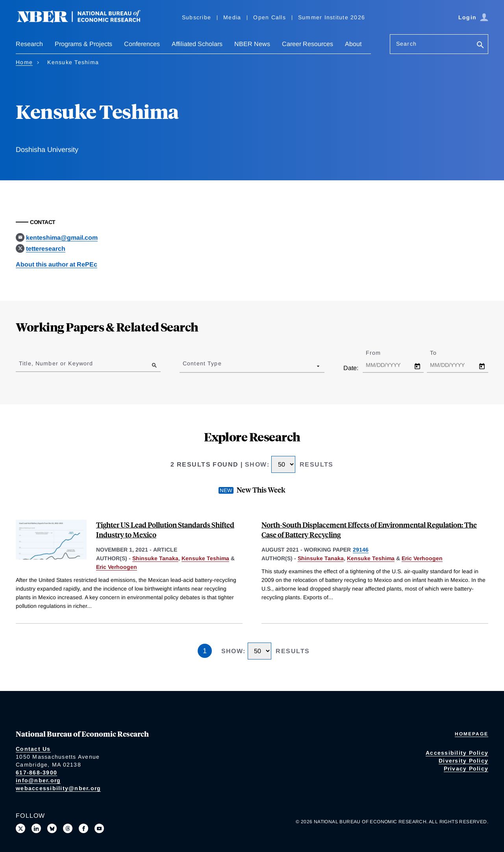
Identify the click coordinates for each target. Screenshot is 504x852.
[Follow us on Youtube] (99, 828)
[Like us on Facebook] (83, 828)
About (353, 44)
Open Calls (270, 17)
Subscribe (196, 17)
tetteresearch (46, 249)
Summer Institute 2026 (332, 17)
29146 (361, 550)
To (440, 353)
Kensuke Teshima (205, 558)
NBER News (252, 44)
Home (24, 62)
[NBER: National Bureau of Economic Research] (85, 21)
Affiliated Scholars (197, 44)
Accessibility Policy (457, 753)
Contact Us (33, 749)
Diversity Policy (463, 761)
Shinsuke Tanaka (155, 558)
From (380, 353)
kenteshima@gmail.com (62, 238)
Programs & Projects (83, 44)
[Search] (480, 45)
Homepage (472, 734)
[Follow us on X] (20, 828)
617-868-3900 (36, 772)
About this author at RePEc (57, 264)
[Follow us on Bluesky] (52, 828)
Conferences (142, 44)
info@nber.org (38, 780)
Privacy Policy (466, 769)
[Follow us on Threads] (68, 828)
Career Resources (308, 44)
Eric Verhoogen (117, 567)
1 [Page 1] (205, 651)
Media (232, 17)
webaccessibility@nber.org (58, 788)
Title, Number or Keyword (56, 363)
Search (406, 44)
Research (29, 44)
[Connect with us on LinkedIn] (36, 828)
